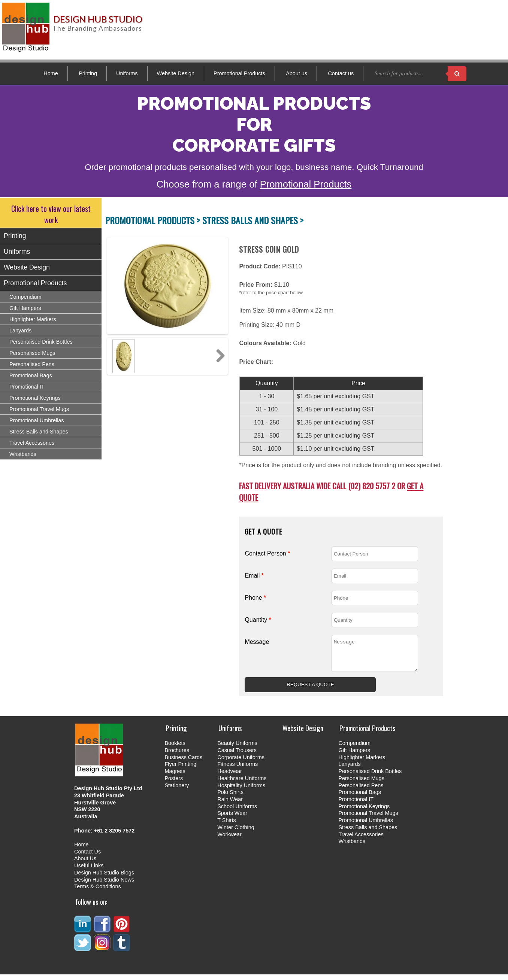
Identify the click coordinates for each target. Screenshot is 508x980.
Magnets (175, 777)
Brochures (177, 756)
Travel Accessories (32, 443)
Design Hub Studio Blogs (104, 878)
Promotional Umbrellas (37, 420)
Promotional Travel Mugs (39, 409)
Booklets (175, 749)
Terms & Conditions (98, 892)
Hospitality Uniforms (241, 791)
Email (254, 576)
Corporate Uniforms (241, 763)
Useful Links (89, 871)
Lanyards (20, 331)
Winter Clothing (236, 833)
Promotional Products (239, 73)
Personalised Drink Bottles (41, 342)
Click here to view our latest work (51, 214)
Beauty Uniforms (237, 749)
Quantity (258, 620)
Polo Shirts (230, 798)
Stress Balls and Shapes (39, 432)
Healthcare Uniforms (242, 784)
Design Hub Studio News (104, 885)
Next (218, 356)
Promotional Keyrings (35, 398)
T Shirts (226, 826)
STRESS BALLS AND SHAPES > (253, 220)
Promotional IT (27, 387)
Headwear (230, 777)
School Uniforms (237, 812)
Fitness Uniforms (238, 770)
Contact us (341, 73)
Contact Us (87, 857)
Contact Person (267, 553)
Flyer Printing (180, 770)
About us (297, 73)
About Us (85, 864)
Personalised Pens (32, 364)
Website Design (176, 73)
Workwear (229, 840)
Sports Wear (232, 819)
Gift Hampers (25, 308)
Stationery (177, 791)
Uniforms (127, 73)
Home (51, 73)
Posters (174, 784)
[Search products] (457, 74)
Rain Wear (230, 805)
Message (257, 642)
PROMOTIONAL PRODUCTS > (154, 220)
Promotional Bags (31, 375)
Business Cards (183, 763)
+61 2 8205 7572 (114, 836)
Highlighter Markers (33, 319)
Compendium (25, 297)
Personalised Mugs (32, 353)
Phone (255, 598)
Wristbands (23, 454)
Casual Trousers (237, 756)
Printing (88, 73)
